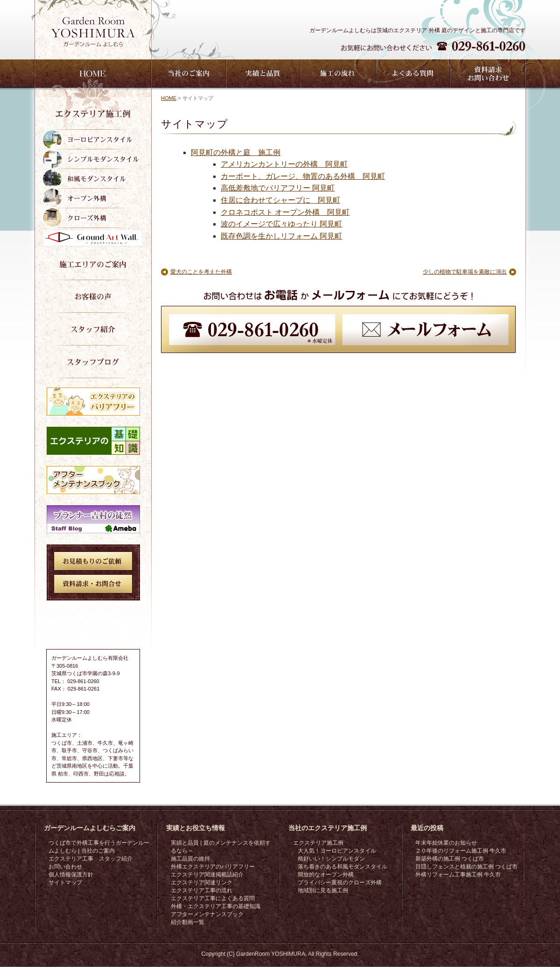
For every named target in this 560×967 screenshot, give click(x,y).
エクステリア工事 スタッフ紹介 (91, 859)
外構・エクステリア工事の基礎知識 (216, 906)
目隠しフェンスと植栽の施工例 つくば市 (466, 867)
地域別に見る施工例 (323, 890)
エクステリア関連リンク (202, 882)
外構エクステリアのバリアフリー (213, 867)
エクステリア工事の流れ (202, 890)
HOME (169, 98)
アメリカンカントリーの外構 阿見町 (284, 164)
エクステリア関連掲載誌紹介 (207, 875)
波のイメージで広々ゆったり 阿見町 (281, 224)
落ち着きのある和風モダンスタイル (343, 867)
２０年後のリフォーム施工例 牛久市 (461, 851)
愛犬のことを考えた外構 (201, 272)
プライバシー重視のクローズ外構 (340, 882)
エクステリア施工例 (318, 843)
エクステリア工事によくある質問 (213, 898)
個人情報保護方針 (71, 875)
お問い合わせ (65, 867)
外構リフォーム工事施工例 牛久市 (458, 875)
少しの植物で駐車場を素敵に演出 (465, 272)
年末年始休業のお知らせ (446, 843)
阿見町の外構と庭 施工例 (236, 152)
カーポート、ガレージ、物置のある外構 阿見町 (303, 176)
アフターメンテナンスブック (207, 914)
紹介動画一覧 (188, 922)
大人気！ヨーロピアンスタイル (337, 851)
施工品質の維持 (190, 859)
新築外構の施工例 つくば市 (450, 859)
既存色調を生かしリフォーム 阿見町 (281, 236)
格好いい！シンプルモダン (331, 859)
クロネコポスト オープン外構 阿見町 (285, 212)
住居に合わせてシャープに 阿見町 (280, 200)
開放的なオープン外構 (326, 875)
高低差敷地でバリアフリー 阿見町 (278, 188)
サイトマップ (65, 882)
